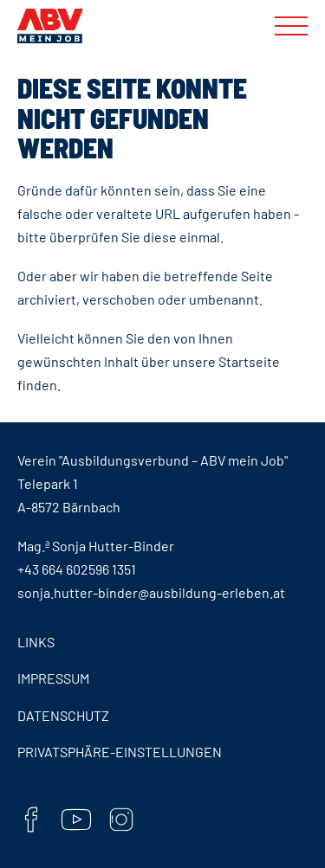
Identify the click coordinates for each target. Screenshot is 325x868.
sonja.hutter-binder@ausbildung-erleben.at (151, 592)
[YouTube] (76, 822)
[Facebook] (31, 822)
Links (36, 642)
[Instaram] (121, 822)
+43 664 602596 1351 (77, 569)
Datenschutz (63, 715)
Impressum (53, 678)
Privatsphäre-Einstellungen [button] (120, 752)
